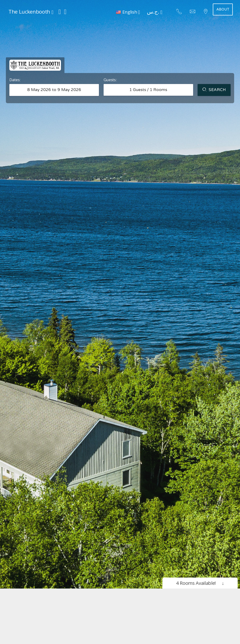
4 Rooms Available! (200, 583)
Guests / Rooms (148, 90)
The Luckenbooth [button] (31, 12)
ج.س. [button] (155, 12)
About (223, 9)
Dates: (15, 80)
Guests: (110, 80)
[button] (128, 12)
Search (214, 90)
